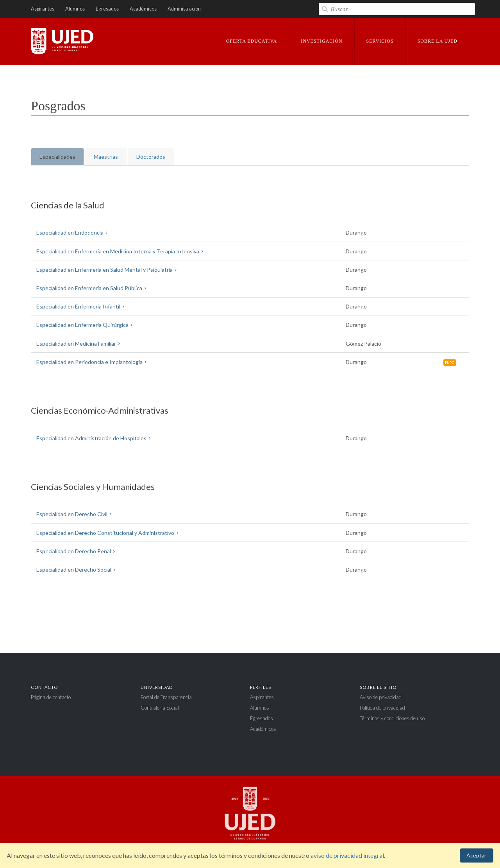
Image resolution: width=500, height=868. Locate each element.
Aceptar (476, 855)
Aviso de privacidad (381, 697)
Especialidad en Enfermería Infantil (82, 306)
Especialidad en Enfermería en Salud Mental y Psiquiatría (108, 270)
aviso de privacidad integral (347, 855)
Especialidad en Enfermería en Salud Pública (93, 288)
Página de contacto (51, 697)
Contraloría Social (160, 708)
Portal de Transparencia (166, 697)
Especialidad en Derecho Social (77, 569)
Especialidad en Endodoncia (73, 232)
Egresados (107, 9)
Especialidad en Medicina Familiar (79, 343)
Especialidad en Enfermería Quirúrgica (86, 325)
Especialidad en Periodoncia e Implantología (93, 362)
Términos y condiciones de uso (392, 718)
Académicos (143, 9)
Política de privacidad (382, 708)
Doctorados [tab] (151, 157)
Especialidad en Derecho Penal (77, 551)
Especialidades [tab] (57, 157)
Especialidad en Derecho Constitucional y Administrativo (109, 533)
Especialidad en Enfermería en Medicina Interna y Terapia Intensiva (121, 251)
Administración (184, 9)
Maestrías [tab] (106, 157)
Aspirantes (43, 9)
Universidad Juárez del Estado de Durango (62, 42)
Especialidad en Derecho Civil (75, 514)
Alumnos (75, 9)
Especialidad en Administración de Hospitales (95, 438)
